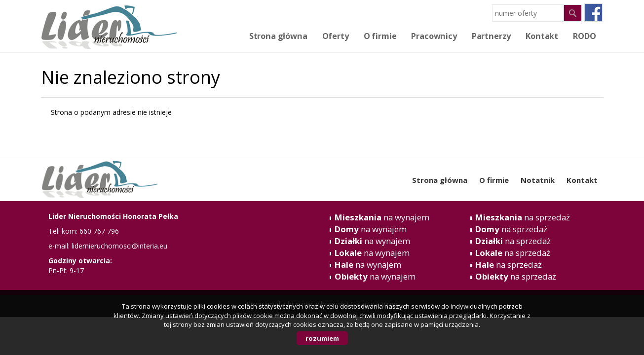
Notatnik (538, 180)
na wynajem (382, 217)
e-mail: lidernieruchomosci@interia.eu (108, 246)
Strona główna (278, 36)
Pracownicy (434, 36)
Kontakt (582, 180)
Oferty (336, 36)
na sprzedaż (523, 217)
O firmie (380, 36)
